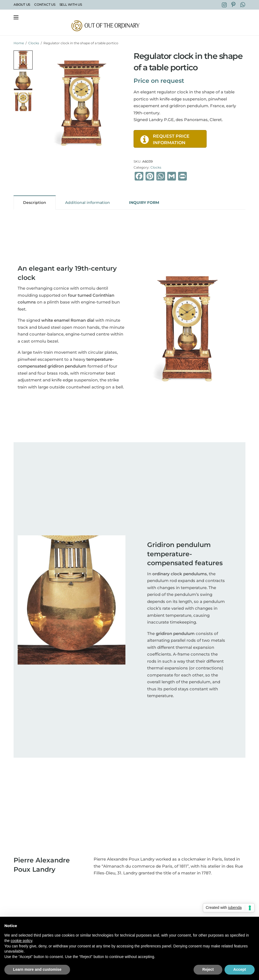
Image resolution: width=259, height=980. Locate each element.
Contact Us (45, 4)
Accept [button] (240, 969)
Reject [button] (208, 969)
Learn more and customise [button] (37, 969)
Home (19, 43)
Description (35, 203)
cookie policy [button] (21, 941)
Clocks (34, 43)
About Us (22, 4)
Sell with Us (71, 4)
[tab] (35, 202)
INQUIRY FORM (144, 203)
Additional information (88, 203)
